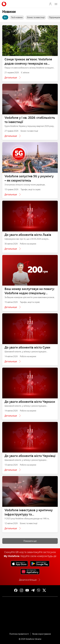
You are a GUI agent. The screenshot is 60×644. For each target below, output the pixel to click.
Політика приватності (19, 634)
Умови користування (41, 634)
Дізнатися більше (28, 580)
